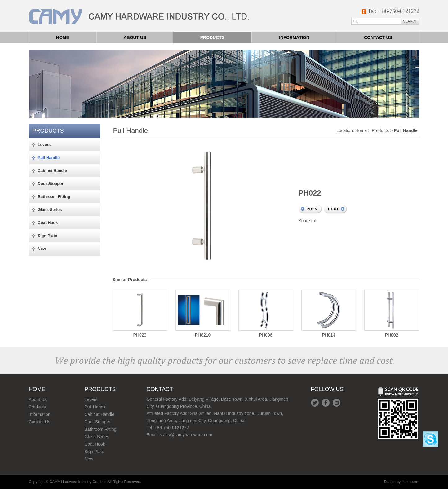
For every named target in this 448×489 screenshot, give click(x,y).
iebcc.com (411, 482)
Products (213, 37)
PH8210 (203, 314)
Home (63, 37)
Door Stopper (98, 422)
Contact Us (40, 422)
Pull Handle (96, 407)
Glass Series (97, 437)
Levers (91, 399)
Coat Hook (95, 444)
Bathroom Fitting (101, 429)
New (89, 459)
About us (135, 37)
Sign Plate (95, 452)
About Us (38, 399)
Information (294, 37)
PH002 (392, 314)
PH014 (329, 314)
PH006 (266, 314)
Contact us (378, 37)
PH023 (140, 314)
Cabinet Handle (100, 414)
